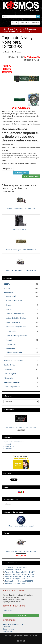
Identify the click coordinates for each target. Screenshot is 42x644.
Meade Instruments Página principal (21, 526)
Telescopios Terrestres (12, 382)
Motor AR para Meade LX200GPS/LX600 (21, 209)
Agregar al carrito (31, 176)
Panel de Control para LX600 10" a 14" (19, 579)
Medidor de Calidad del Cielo (16, 318)
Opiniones (8, 169)
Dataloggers (8, 369)
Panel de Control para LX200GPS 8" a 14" (21, 250)
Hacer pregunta (21, 173)
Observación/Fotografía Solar (16, 327)
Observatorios (11, 344)
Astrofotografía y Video (14, 301)
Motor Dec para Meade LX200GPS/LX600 (21, 270)
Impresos (9, 309)
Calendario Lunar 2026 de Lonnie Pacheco (21, 428)
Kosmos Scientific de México (27, 636)
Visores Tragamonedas (12, 387)
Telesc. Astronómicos (13, 322)
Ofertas (6, 533)
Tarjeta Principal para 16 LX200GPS (18, 583)
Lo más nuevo (9, 410)
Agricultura (8, 288)
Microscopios (9, 378)
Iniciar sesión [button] (21, 615)
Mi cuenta (35, 23)
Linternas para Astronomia (15, 314)
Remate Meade (11, 296)
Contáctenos (8, 449)
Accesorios (10, 340)
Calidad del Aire (10, 365)
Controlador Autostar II (21, 229)
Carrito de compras (11, 499)
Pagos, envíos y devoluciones (14, 442)
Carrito (15, 23)
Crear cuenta (7, 610)
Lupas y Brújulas (10, 374)
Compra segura (9, 446)
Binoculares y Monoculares (13, 361)
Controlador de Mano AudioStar (16, 567)
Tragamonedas (11, 331)
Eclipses (9, 305)
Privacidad (7, 444)
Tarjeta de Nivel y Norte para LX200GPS (19, 581)
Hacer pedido (25, 23)
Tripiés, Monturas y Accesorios (16, 336)
